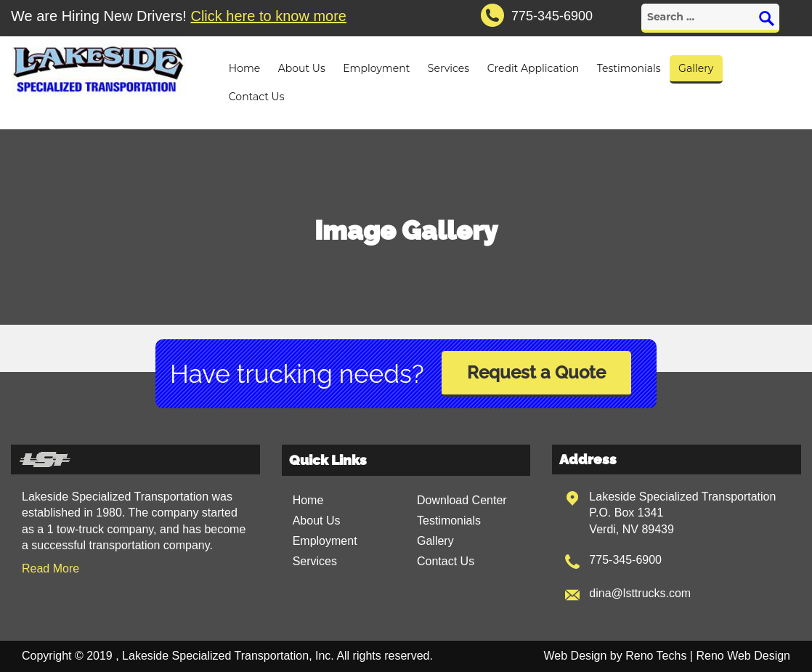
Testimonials (629, 68)
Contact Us (257, 97)
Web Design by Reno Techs (616, 656)
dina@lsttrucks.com (640, 593)
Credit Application (533, 68)
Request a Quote (536, 372)
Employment (376, 68)
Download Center (462, 500)
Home (244, 68)
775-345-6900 (625, 560)
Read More (50, 568)
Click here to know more (268, 16)
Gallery (696, 68)
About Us (302, 68)
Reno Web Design (743, 656)
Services (448, 68)
